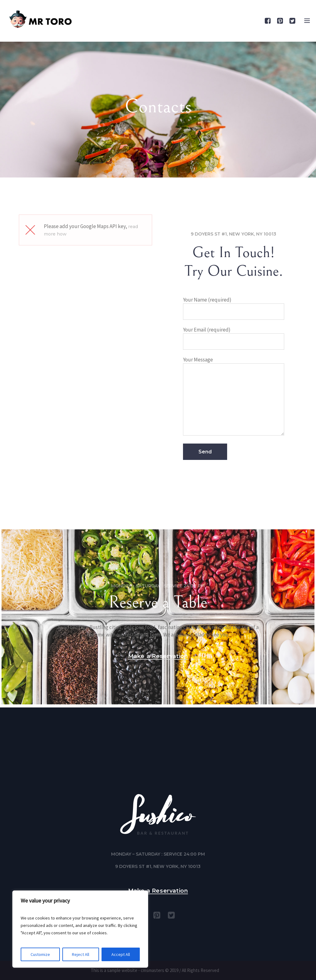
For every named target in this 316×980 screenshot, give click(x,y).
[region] (80, 929)
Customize (40, 954)
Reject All (81, 954)
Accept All (121, 954)
